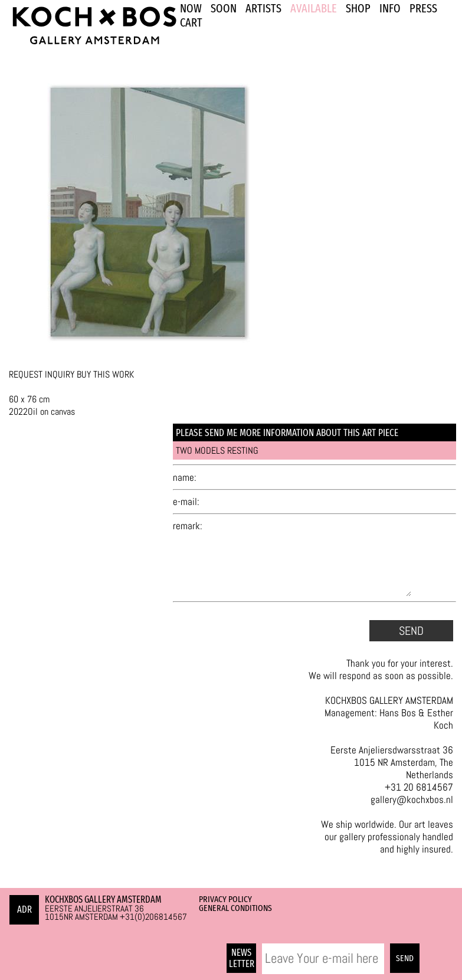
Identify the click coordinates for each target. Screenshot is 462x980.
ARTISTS (263, 8)
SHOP (358, 8)
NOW (191, 8)
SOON (224, 8)
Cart (191, 22)
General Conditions (235, 908)
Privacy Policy (225, 899)
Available (314, 8)
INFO (390, 8)
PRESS (423, 8)
